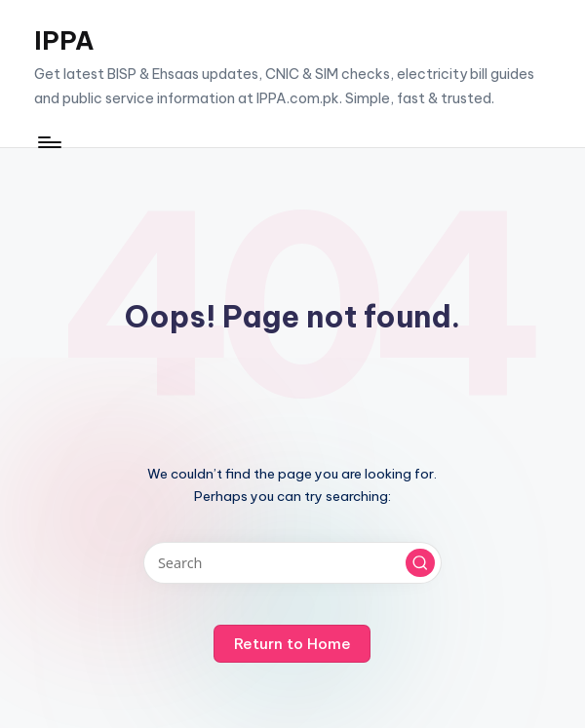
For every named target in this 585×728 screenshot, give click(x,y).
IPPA (64, 41)
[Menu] (48, 141)
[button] (420, 563)
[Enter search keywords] (292, 563)
